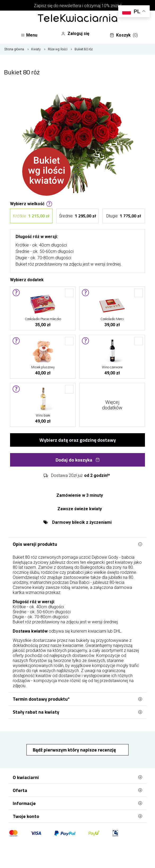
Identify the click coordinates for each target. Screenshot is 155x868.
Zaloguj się (75, 34)
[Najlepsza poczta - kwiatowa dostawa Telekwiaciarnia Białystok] (77, 19)
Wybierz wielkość (31, 203)
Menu (29, 35)
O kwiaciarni (77, 777)
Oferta (77, 790)
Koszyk (124, 35)
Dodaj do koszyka (78, 460)
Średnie (77, 216)
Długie (124, 216)
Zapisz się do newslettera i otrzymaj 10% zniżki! (78, 6)
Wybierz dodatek (27, 279)
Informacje (77, 803)
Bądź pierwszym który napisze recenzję (75, 750)
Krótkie (31, 216)
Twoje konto (77, 816)
